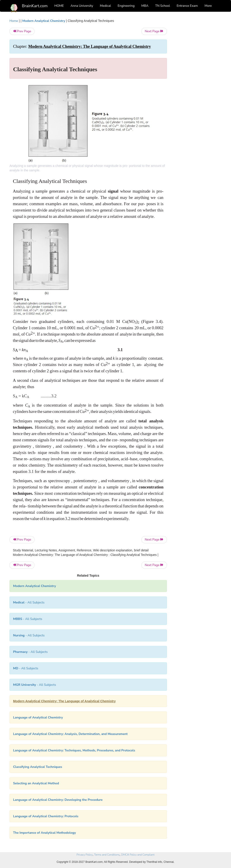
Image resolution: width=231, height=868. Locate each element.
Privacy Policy (84, 855)
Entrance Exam (187, 6)
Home (14, 21)
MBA (145, 6)
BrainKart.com (35, 6)
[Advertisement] (198, 86)
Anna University (82, 6)
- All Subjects (29, 602)
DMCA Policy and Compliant (138, 855)
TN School (163, 6)
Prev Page (22, 31)
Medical (105, 6)
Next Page (154, 31)
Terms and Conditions (107, 855)
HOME (59, 6)
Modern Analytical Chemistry (44, 21)
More (208, 6)
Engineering (126, 6)
